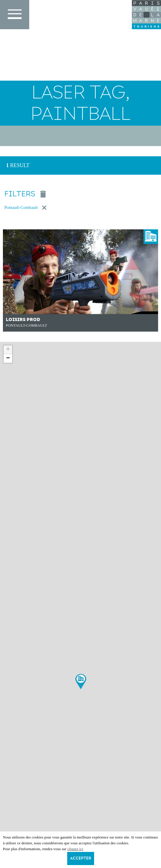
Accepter (81, 858)
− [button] (8, 358)
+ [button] (8, 350)
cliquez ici (75, 849)
